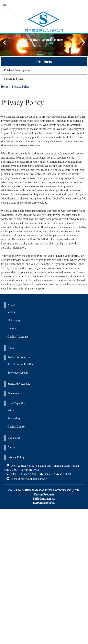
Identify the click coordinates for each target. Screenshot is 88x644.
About (11, 305)
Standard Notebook (19, 384)
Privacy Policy (21, 87)
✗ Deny (5, 523)
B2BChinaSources (44, 503)
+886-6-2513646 (28, 474)
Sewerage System (14, 79)
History (12, 328)
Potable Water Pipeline (17, 70)
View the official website (30, 552)
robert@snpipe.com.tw (34, 479)
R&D (11, 410)
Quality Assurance (18, 337)
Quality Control (16, 427)
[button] (83, 43)
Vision (11, 312)
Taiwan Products (44, 495)
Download (14, 393)
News (11, 348)
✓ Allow (5, 519)
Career (12, 448)
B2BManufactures (44, 499)
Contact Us (14, 438)
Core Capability (17, 403)
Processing (14, 418)
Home (5, 87)
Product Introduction (20, 357)
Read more (8, 552)
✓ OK (14, 642)
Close (3, 511)
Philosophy (14, 320)
